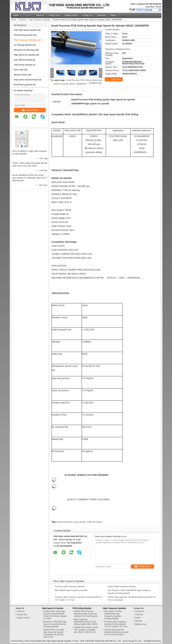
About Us (40, 15)
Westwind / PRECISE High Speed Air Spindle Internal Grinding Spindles (55, 624)
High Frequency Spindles (40, 20)
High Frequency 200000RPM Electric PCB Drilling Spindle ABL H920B (86, 622)
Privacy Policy (17, 641)
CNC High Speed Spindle (25, 30)
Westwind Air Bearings (24, 50)
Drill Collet (19, 70)
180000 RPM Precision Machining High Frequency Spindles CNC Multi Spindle (86, 614)
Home (16, 15)
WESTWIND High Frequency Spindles (71, 590)
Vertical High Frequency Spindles (122, 587)
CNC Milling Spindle (23, 60)
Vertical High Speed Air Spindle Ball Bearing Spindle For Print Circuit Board (116, 632)
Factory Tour (54, 15)
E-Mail (137, 618)
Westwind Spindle (64, 522)
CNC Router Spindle (23, 65)
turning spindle (79, 522)
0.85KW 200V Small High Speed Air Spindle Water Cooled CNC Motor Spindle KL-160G (55, 615)
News (113, 15)
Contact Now (30, 110)
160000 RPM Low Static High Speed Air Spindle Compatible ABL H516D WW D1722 (54, 633)
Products (27, 15)
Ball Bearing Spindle (23, 85)
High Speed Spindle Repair (26, 80)
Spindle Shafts (21, 75)
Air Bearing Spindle (23, 45)
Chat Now (150, 7)
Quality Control (71, 15)
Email (159, 7)
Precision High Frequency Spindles (70, 587)
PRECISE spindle (95, 522)
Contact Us (87, 15)
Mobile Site (140, 624)
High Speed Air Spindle (25, 55)
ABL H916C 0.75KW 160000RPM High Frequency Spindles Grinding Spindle (113, 615)
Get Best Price (95, 83)
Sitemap (138, 621)
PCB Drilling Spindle (23, 35)
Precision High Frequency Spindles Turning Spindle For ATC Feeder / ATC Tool (116, 624)
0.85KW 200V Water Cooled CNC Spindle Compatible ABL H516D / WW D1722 (86, 630)
